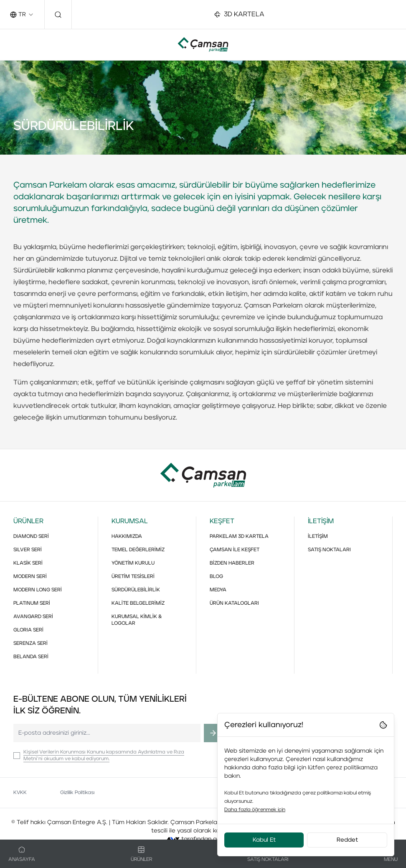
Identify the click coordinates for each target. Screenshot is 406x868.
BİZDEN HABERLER (232, 563)
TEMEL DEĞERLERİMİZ (138, 550)
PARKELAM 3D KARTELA (239, 537)
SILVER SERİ (28, 550)
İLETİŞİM (318, 537)
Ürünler (141, 854)
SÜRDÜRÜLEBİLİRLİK (136, 590)
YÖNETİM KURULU (133, 563)
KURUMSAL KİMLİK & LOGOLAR (137, 620)
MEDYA (218, 590)
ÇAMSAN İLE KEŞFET (235, 550)
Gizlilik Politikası (77, 793)
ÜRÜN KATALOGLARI (234, 603)
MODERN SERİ (30, 577)
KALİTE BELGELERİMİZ (138, 603)
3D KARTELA (239, 15)
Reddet (347, 840)
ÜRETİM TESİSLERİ (133, 577)
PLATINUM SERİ (32, 603)
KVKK (20, 793)
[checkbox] (17, 756)
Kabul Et (264, 840)
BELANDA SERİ (31, 657)
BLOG (216, 577)
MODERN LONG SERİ (38, 590)
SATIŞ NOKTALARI (329, 550)
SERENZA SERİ (30, 644)
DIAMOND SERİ (31, 537)
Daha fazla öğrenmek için (255, 810)
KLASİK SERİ (28, 563)
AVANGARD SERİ (33, 617)
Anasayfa (22, 854)
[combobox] (22, 15)
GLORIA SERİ (28, 630)
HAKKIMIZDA (127, 537)
